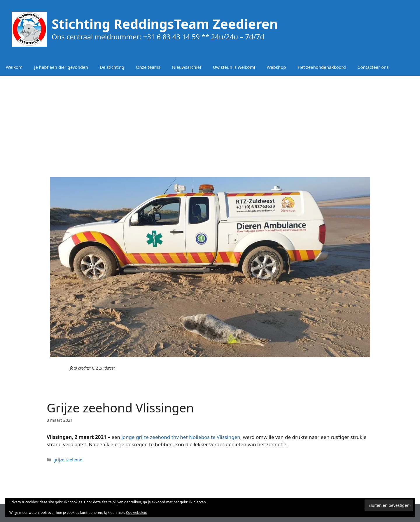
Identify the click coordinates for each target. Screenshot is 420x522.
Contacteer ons (373, 67)
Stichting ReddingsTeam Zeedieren (165, 24)
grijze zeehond (68, 460)
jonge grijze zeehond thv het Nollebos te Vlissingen (181, 437)
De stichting (112, 67)
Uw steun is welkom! (234, 67)
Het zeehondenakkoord (322, 67)
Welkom (14, 67)
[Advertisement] (210, 122)
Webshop (276, 67)
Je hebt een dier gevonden (61, 67)
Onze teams (148, 67)
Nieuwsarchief (187, 67)
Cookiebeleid (137, 513)
